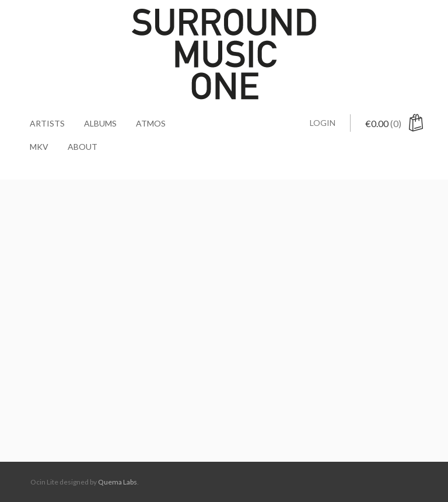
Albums (100, 123)
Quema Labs (118, 482)
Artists (47, 123)
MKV (39, 147)
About (83, 147)
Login (323, 123)
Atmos (151, 123)
